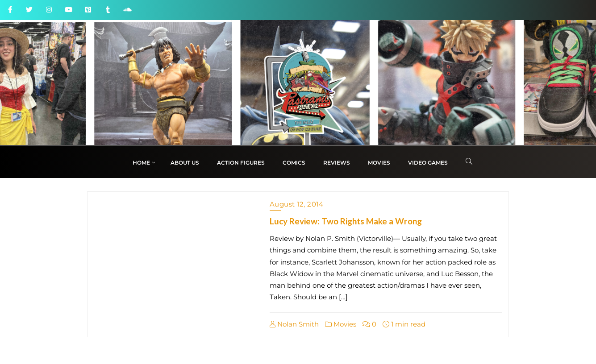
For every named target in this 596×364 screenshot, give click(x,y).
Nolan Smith (294, 324)
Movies (341, 324)
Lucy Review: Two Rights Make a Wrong (346, 221)
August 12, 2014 (297, 204)
